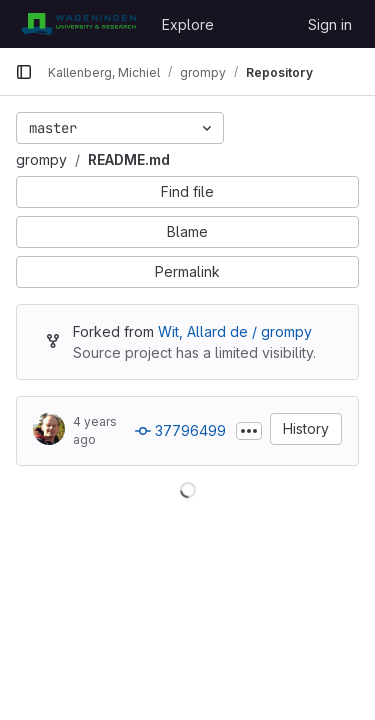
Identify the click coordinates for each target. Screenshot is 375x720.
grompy (41, 159)
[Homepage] (78, 24)
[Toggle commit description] (249, 431)
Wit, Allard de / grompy (235, 331)
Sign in (330, 24)
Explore (188, 24)
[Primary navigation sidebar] (24, 72)
